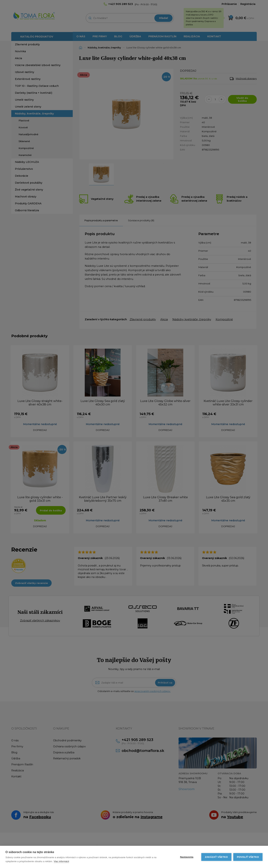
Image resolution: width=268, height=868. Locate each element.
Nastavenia (187, 857)
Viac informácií (61, 861)
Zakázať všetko (216, 857)
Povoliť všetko (248, 857)
